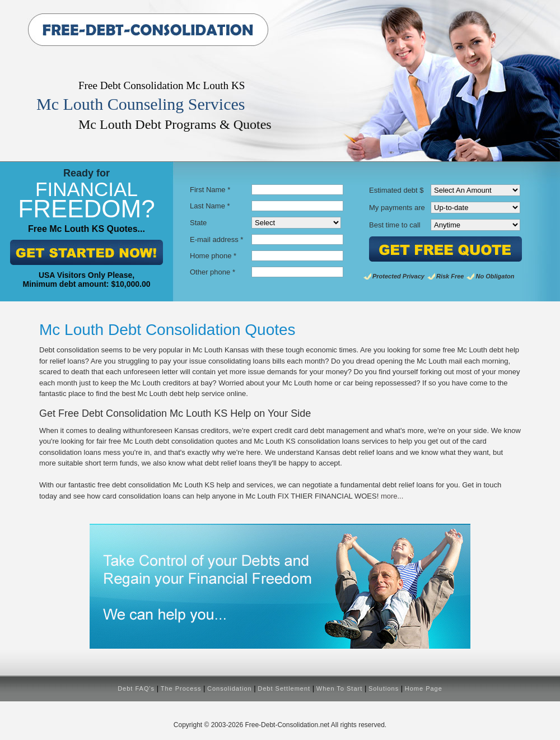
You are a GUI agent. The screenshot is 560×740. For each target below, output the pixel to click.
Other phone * (213, 272)
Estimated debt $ (396, 190)
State (198, 223)
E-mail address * (216, 239)
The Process (181, 688)
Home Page (424, 688)
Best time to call (395, 225)
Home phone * (213, 256)
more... (392, 496)
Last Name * (210, 206)
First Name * (210, 190)
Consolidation (230, 688)
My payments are (397, 208)
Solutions (384, 688)
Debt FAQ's (136, 688)
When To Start (340, 688)
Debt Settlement (284, 688)
